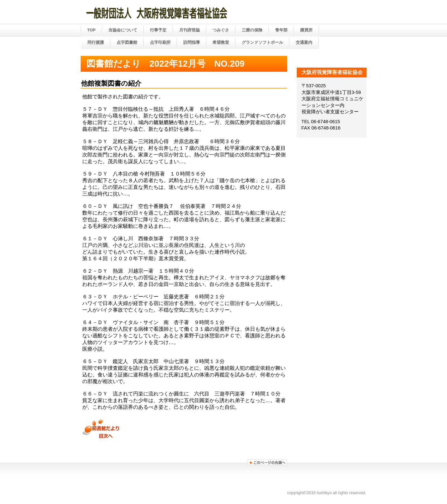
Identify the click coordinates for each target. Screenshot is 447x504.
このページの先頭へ (267, 463)
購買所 (306, 30)
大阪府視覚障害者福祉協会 (170, 12)
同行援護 (96, 42)
